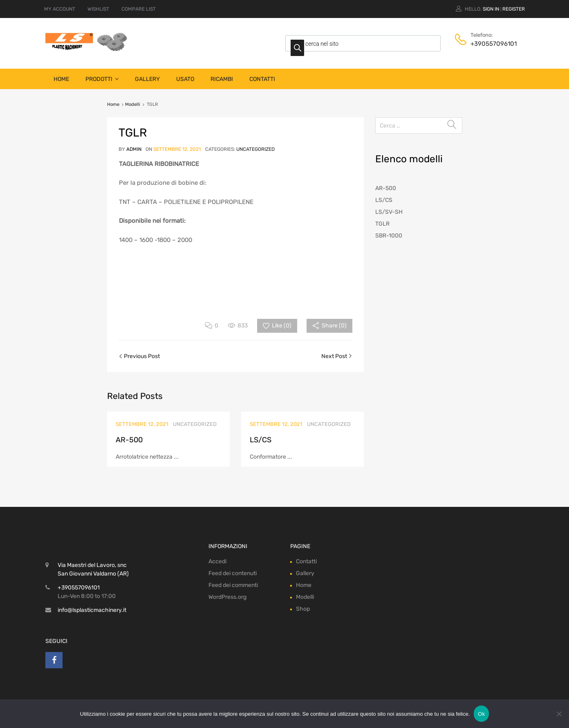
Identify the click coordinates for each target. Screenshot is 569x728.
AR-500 (129, 440)
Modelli (133, 104)
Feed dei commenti (233, 585)
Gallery (147, 79)
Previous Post (141, 356)
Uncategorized (255, 149)
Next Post (335, 356)
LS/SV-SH (389, 212)
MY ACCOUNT (60, 9)
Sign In (491, 9)
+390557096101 (491, 44)
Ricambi (222, 79)
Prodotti (102, 79)
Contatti (262, 79)
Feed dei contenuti (233, 573)
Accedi (217, 561)
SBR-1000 (389, 236)
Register (514, 9)
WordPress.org (227, 597)
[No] (559, 714)
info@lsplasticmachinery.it (92, 610)
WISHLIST (98, 9)
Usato (185, 79)
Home (61, 79)
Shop (303, 609)
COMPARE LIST (139, 9)
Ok (481, 714)
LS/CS (261, 440)
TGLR (382, 224)
